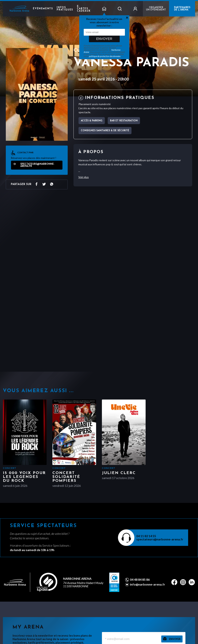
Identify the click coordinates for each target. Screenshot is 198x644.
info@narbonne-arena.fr (148, 584)
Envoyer (104, 39)
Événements (43, 9)
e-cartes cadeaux (84, 9)
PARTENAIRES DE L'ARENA (182, 9)
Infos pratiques (65, 9)
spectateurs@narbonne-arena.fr (37, 165)
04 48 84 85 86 (140, 580)
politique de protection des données (105, 56)
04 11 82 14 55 (146, 536)
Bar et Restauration (124, 121)
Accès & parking (92, 121)
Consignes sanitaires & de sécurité (105, 131)
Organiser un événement (156, 9)
